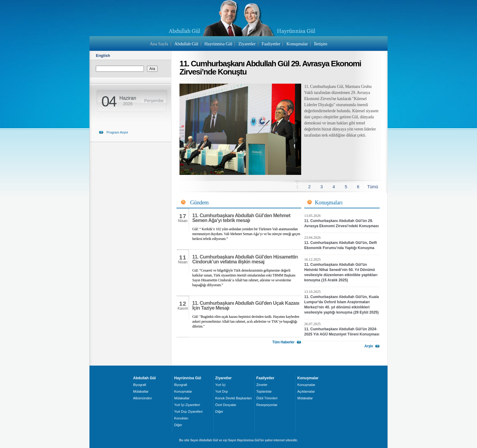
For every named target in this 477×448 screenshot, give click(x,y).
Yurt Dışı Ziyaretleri (189, 412)
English (103, 56)
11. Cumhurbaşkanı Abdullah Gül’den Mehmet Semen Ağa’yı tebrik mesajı (241, 218)
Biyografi (140, 385)
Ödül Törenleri (267, 398)
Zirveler (262, 385)
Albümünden (143, 398)
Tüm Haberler (283, 342)
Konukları (181, 418)
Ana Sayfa (159, 44)
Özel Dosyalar (226, 405)
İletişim (321, 44)
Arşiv (369, 346)
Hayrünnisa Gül (218, 44)
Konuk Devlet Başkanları (234, 398)
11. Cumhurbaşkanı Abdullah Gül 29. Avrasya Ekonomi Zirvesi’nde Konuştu (270, 68)
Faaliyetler (271, 44)
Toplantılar (264, 391)
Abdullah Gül (186, 44)
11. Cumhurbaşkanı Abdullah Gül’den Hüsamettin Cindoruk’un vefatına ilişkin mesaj (245, 259)
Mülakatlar (141, 391)
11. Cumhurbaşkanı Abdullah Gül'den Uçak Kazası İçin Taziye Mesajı (246, 306)
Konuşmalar (297, 44)
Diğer (178, 425)
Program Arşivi (117, 132)
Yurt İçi (221, 385)
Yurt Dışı (222, 391)
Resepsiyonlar (267, 405)
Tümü (373, 187)
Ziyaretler (247, 44)
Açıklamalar (306, 391)
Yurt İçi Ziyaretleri (187, 405)
